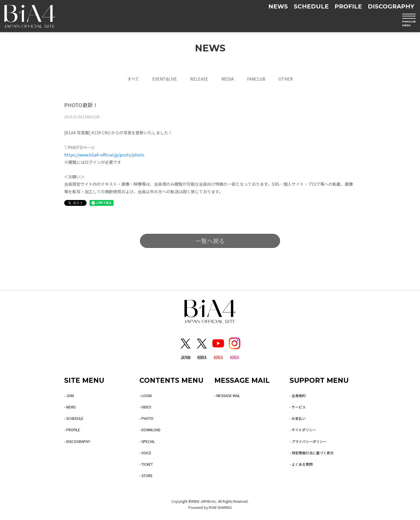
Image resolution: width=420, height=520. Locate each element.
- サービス (299, 407)
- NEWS (71, 407)
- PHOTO (148, 418)
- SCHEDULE (76, 418)
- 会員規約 (299, 395)
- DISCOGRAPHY (79, 441)
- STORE (148, 475)
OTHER (286, 79)
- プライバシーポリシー (311, 441)
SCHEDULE (311, 6)
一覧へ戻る (210, 241)
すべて (133, 79)
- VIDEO (147, 407)
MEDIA (228, 79)
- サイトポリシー (305, 429)
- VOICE (147, 453)
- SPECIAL (149, 441)
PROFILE (348, 6)
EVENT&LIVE (165, 79)
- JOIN (70, 395)
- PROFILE (74, 429)
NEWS (278, 6)
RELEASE (199, 79)
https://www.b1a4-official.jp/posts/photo (104, 155)
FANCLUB (256, 79)
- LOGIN (147, 395)
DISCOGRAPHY (391, 6)
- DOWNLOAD (152, 429)
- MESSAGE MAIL (230, 395)
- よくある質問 (303, 464)
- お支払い (299, 418)
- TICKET (148, 464)
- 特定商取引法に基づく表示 (315, 453)
